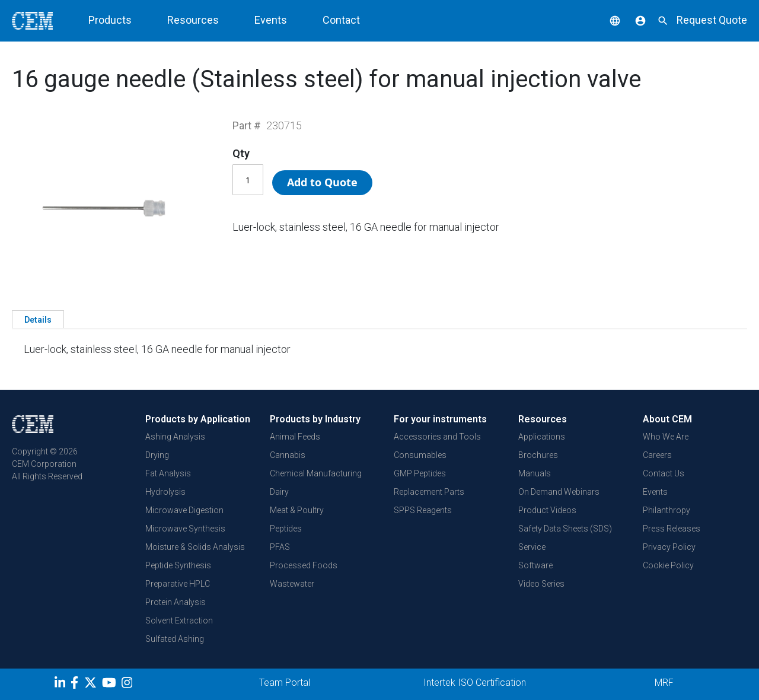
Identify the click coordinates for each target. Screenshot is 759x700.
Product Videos (547, 510)
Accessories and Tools (437, 437)
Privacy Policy (669, 547)
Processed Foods (304, 565)
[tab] (38, 319)
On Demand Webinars (559, 492)
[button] (606, 20)
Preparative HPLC (178, 584)
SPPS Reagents (423, 510)
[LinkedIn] (61, 685)
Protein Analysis (176, 602)
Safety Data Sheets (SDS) (565, 529)
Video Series (541, 584)
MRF (664, 682)
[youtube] (111, 685)
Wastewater (292, 584)
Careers (657, 455)
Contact (341, 20)
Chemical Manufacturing (316, 473)
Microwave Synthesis (185, 529)
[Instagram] (128, 685)
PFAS (280, 547)
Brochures (538, 455)
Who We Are (666, 437)
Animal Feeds (295, 437)
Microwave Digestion (184, 510)
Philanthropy (666, 510)
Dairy (279, 492)
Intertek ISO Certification (475, 682)
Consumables (420, 455)
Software (535, 565)
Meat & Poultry (297, 510)
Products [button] (110, 20)
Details (38, 320)
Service (532, 547)
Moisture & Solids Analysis (195, 547)
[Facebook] (77, 685)
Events (271, 20)
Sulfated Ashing (175, 639)
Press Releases (672, 529)
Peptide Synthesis (178, 565)
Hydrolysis (165, 492)
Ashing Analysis (175, 437)
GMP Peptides (420, 473)
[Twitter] (92, 685)
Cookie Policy (668, 565)
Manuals (535, 473)
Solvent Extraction (179, 621)
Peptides (286, 529)
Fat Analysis (168, 473)
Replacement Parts (429, 492)
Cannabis (288, 455)
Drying (157, 455)
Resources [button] (193, 20)
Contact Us (664, 473)
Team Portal (285, 682)
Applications (542, 437)
